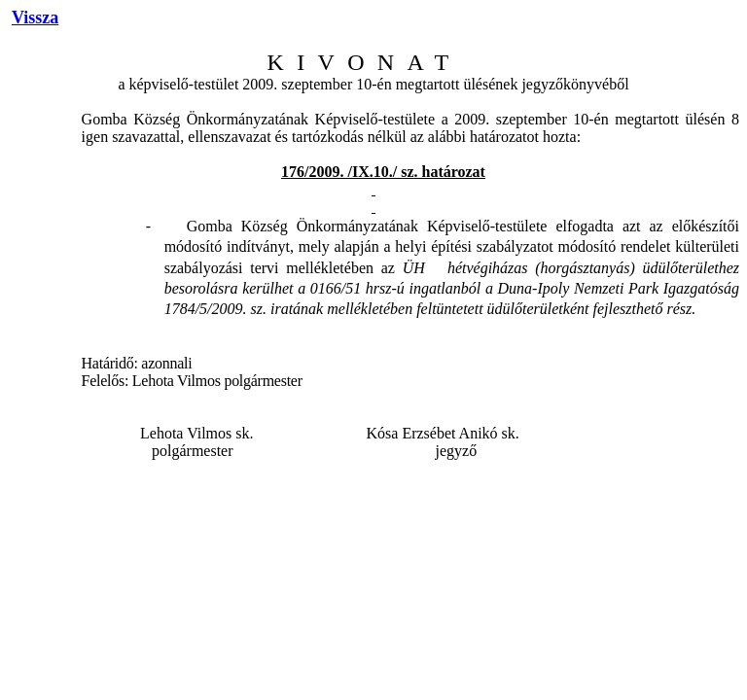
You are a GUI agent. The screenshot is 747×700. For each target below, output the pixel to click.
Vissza (35, 17)
